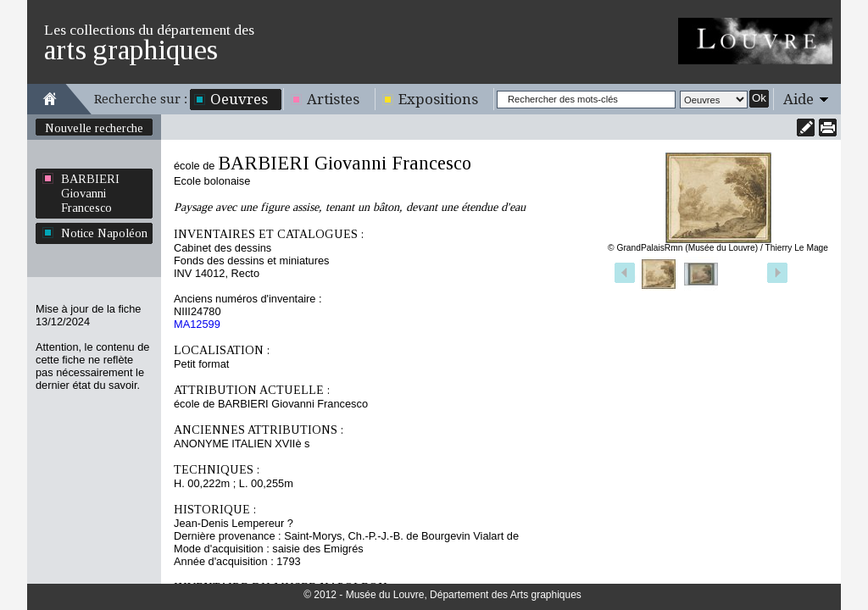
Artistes (333, 99)
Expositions (438, 99)
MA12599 (197, 324)
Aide (798, 99)
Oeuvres (239, 99)
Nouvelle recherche (94, 128)
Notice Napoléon (104, 233)
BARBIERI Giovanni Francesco (90, 193)
